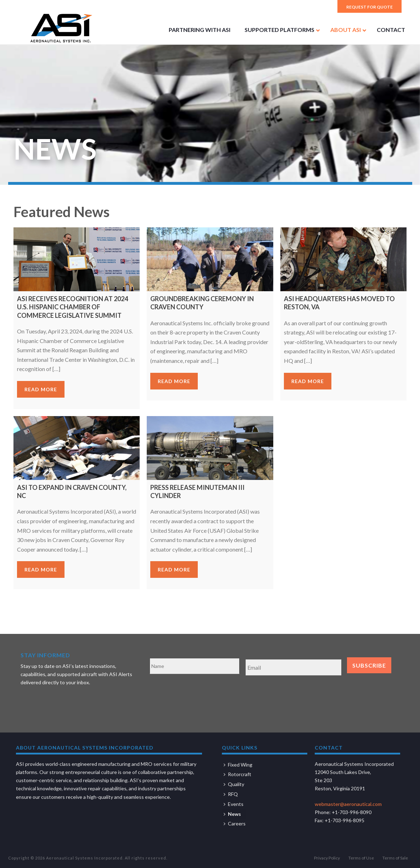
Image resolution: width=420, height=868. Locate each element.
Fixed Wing (238, 765)
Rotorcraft (237, 774)
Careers (235, 823)
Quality (234, 784)
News (232, 814)
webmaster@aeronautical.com (348, 804)
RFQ (231, 794)
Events (234, 804)
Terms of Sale (395, 858)
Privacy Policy (327, 858)
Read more (41, 389)
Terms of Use (361, 858)
